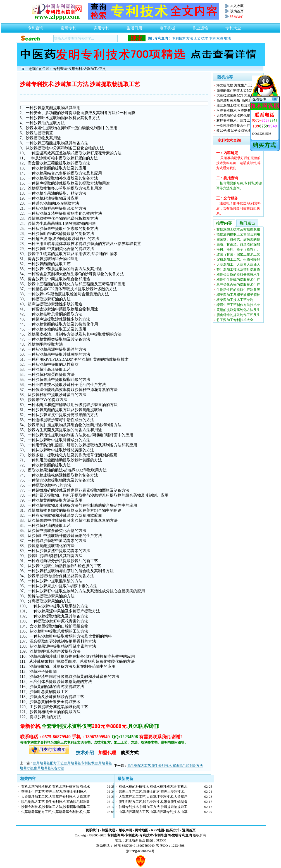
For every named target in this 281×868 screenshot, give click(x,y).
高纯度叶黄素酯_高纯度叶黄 (237, 100)
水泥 (220, 38)
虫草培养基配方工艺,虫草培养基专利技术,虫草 (56, 812)
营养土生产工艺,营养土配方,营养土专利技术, (54, 792)
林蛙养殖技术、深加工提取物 (238, 121)
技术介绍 (85, 753)
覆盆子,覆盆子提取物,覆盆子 (237, 131)
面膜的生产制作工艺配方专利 (238, 90)
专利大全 (233, 27)
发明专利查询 (182, 835)
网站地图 (142, 830)
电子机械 (167, 27)
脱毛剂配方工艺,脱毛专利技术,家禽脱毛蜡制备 (56, 802)
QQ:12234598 (262, 134)
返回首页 (189, 830)
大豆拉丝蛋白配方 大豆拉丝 (237, 95)
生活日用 (134, 27)
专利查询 (35, 27)
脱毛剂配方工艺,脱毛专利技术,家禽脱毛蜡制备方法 (165, 766)
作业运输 (200, 27)
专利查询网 (115, 835)
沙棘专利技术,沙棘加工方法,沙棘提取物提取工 (56, 807)
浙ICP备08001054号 (141, 851)
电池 (227, 38)
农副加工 (91, 69)
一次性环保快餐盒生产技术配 (238, 126)
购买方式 (173, 830)
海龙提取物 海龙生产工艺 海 (237, 85)
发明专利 (68, 27)
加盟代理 (108, 830)
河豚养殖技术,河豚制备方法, (237, 110)
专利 (212, 38)
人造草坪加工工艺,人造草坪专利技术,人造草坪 (56, 797)
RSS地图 (158, 830)
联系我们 (92, 830)
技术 (205, 38)
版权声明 (125, 830)
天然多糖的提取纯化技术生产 (238, 115)
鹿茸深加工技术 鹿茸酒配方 (237, 105)
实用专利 (101, 27)
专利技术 (179, 38)
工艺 (197, 38)
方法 (190, 38)
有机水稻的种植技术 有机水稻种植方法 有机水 (56, 787)
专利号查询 (162, 835)
